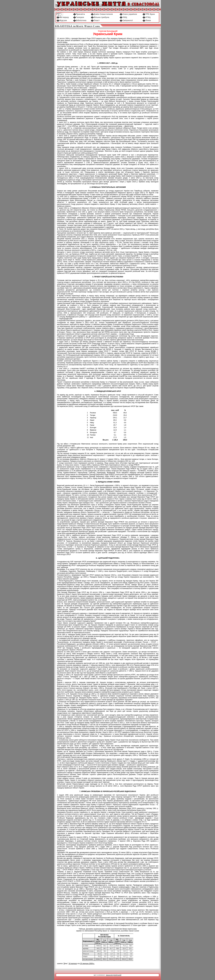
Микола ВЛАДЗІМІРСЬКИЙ (114, 975)
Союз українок (128, 14)
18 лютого (73, 964)
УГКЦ (147, 17)
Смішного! (126, 20)
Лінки (147, 20)
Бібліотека (80, 20)
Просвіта (79, 14)
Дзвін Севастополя (102, 14)
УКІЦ (123, 17)
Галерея (79, 17)
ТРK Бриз (149, 14)
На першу (63, 17)
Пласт (95, 20)
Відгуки (62, 20)
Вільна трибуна (100, 17)
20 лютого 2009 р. (87, 964)
